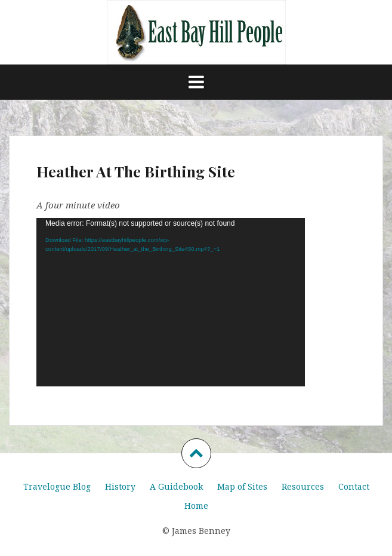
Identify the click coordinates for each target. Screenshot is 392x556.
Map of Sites (242, 486)
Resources (303, 486)
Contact (354, 486)
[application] (171, 302)
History (120, 486)
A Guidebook (176, 486)
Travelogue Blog (57, 486)
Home (196, 506)
